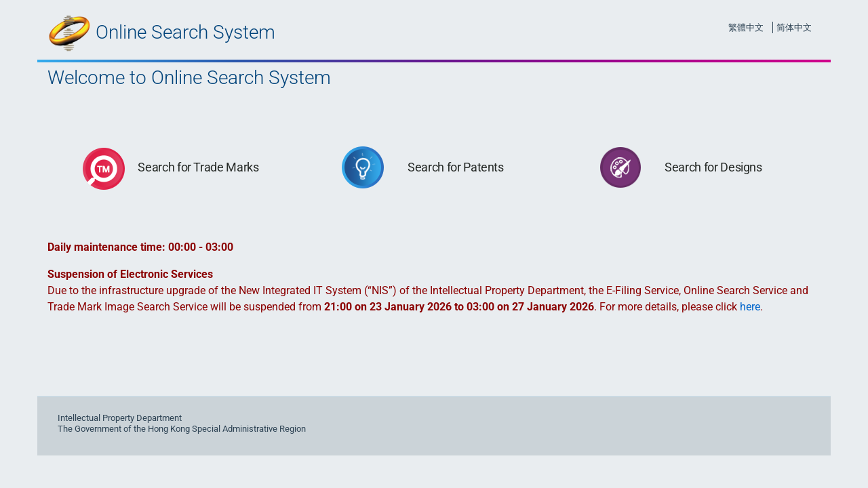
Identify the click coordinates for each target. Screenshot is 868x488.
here (750, 307)
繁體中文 (746, 27)
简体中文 (794, 27)
